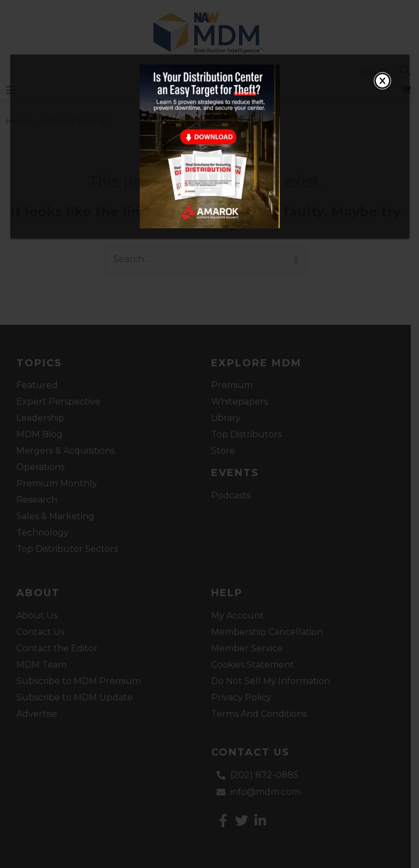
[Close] (382, 81)
